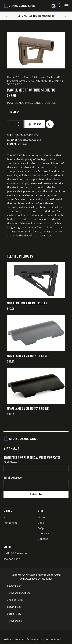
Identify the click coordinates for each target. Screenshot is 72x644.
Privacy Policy (14, 586)
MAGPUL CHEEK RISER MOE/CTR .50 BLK (28, 409)
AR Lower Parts (43, 77)
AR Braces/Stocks (29, 140)
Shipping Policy (15, 600)
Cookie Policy (14, 614)
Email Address (14, 478)
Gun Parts (24, 77)
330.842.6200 (12, 559)
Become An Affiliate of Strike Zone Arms (36, 575)
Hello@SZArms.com (16, 553)
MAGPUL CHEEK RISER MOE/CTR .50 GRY (28, 356)
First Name (11, 462)
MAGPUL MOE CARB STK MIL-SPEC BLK (27, 303)
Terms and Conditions (19, 593)
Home (11, 77)
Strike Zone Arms (15, 639)
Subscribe (36, 494)
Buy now (37, 124)
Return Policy (14, 607)
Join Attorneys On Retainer (36, 579)
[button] (66, 6)
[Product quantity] (15, 124)
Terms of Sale (14, 621)
